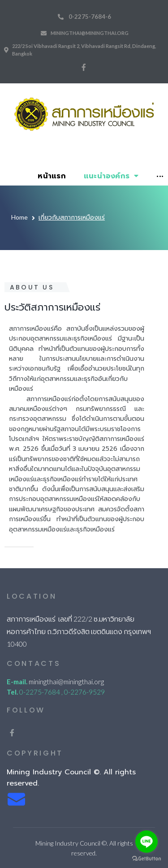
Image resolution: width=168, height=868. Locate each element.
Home (19, 217)
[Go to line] (146, 842)
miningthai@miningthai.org (90, 33)
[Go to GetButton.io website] (146, 859)
